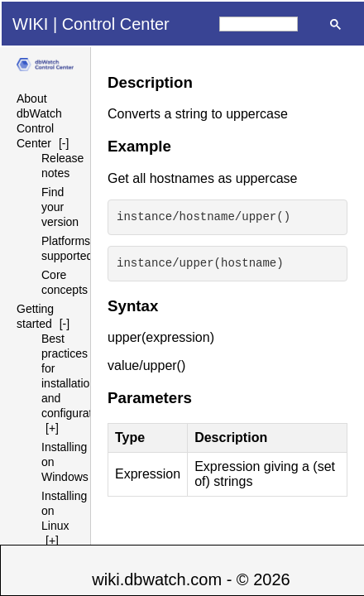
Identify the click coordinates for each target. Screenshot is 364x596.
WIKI (30, 24)
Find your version (60, 207)
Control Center (116, 24)
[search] (259, 24)
